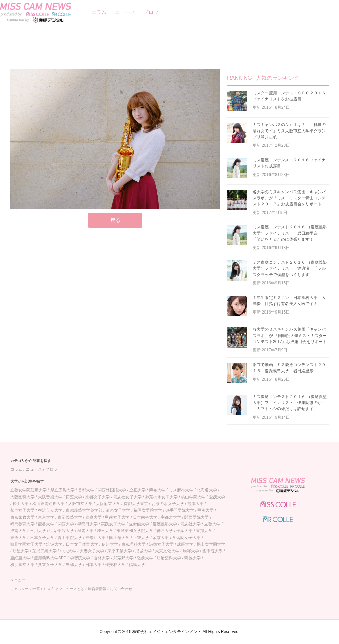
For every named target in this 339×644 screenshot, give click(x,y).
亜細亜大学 (20, 558)
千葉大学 (184, 531)
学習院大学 (80, 558)
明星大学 (21, 551)
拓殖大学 (74, 497)
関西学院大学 (197, 517)
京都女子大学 (98, 497)
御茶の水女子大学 (161, 497)
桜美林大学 (115, 565)
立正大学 (138, 490)
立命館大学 (139, 524)
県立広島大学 (62, 490)
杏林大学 (102, 558)
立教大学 (212, 524)
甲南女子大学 (117, 517)
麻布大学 (157, 490)
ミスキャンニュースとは (64, 589)
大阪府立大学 (108, 504)
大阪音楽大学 (50, 497)
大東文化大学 (167, 551)
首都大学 (86, 490)
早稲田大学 (87, 524)
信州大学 (110, 544)
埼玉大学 (105, 531)
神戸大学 (165, 531)
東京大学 (46, 517)
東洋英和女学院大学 (135, 531)
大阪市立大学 (80, 504)
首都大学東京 (136, 504)
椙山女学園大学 (211, 544)
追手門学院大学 (180, 510)
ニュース (125, 12)
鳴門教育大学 (22, 524)
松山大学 (21, 504)
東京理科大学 (134, 544)
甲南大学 (205, 510)
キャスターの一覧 (25, 589)
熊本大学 (196, 504)
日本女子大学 (42, 538)
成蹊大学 (185, 544)
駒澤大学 (191, 551)
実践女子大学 (113, 524)
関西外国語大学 (112, 490)
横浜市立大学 (50, 510)
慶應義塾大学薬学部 (84, 510)
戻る (115, 220)
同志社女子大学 (127, 497)
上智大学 (141, 538)
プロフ (151, 12)
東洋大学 (18, 538)
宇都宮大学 (171, 517)
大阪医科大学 (22, 497)
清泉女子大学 (118, 510)
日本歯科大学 (145, 517)
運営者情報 (97, 589)
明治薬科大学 (169, 558)
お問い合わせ (121, 589)
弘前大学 (145, 558)
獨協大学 (193, 558)
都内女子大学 (22, 510)
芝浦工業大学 (44, 551)
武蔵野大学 (123, 558)
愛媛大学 (217, 497)
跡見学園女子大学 (26, 544)
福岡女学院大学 (148, 510)
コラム (99, 12)
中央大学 (68, 551)
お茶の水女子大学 (168, 504)
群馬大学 (85, 531)
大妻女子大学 (92, 551)
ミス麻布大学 (181, 490)
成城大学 (143, 551)
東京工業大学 (120, 551)
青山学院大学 (70, 538)
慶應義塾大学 (165, 524)
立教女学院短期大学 (28, 490)
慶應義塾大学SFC (50, 558)
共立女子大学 (50, 565)
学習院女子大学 (186, 538)
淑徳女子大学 (161, 544)
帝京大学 (161, 538)
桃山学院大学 (193, 497)
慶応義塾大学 (70, 517)
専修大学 (74, 565)
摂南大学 (18, 531)
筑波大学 (54, 544)
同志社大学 (191, 524)
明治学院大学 (62, 531)
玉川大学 (38, 531)
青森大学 (94, 517)
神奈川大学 (96, 538)
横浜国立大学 (22, 565)
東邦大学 (204, 531)
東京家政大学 (22, 517)
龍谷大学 (46, 524)
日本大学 (94, 565)
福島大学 (137, 565)
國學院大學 (213, 551)
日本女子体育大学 (82, 544)
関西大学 (66, 524)
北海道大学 (207, 490)
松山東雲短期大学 (48, 504)
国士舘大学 (119, 538)
